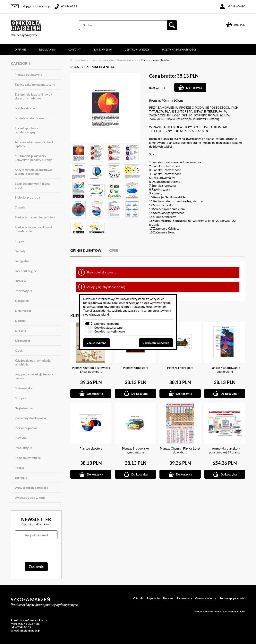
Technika (21, 478)
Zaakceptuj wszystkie (156, 343)
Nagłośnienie (24, 408)
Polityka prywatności (179, 49)
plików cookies (112, 303)
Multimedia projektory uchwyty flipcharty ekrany (33, 158)
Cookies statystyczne (108, 327)
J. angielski (22, 301)
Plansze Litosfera (91, 448)
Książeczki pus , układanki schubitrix (33, 362)
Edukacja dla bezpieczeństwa (35, 217)
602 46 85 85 (69, 6)
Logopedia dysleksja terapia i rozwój (34, 376)
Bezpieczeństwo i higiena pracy (32, 185)
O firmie (21, 49)
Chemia (20, 207)
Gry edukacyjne (26, 271)
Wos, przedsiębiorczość (31, 487)
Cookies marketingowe (109, 331)
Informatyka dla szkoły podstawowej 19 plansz (225, 450)
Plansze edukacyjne (28, 74)
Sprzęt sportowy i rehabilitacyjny (27, 130)
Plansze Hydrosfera (180, 368)
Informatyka (23, 291)
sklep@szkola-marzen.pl (36, 6)
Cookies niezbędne (107, 323)
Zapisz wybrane (97, 343)
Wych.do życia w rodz (30, 497)
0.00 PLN (240, 25)
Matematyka (24, 388)
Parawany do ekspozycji (31, 418)
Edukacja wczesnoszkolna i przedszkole (33, 229)
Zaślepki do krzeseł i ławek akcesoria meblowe (33, 96)
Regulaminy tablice (28, 458)
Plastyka (21, 438)
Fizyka (19, 241)
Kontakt (74, 49)
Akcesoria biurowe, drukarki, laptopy (35, 144)
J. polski (20, 321)
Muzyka (20, 398)
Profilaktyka (23, 448)
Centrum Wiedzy (137, 49)
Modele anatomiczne (29, 118)
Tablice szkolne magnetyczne (35, 84)
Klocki (19, 350)
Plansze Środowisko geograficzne (135, 450)
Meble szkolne (25, 108)
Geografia (22, 261)
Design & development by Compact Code (220, 611)
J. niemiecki (23, 311)
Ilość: (154, 87)
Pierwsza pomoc (26, 428)
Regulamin (47, 49)
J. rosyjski (21, 330)
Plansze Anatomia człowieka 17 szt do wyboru (91, 369)
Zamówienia (103, 49)
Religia (19, 468)
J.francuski (22, 340)
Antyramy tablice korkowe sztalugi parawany (33, 172)
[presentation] (36, 551)
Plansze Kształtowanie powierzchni (225, 369)
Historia (20, 281)
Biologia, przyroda (27, 197)
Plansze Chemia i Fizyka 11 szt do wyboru (180, 450)
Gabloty (20, 251)
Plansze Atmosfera (136, 368)
